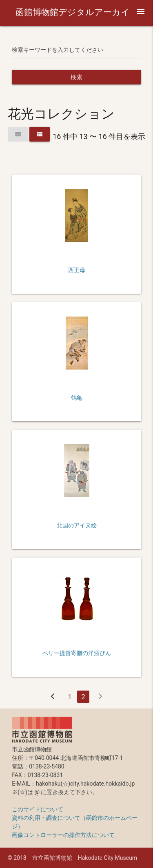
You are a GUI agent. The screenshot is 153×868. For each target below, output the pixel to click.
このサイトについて (38, 809)
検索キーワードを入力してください (58, 50)
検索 (76, 77)
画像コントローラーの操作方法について (63, 835)
